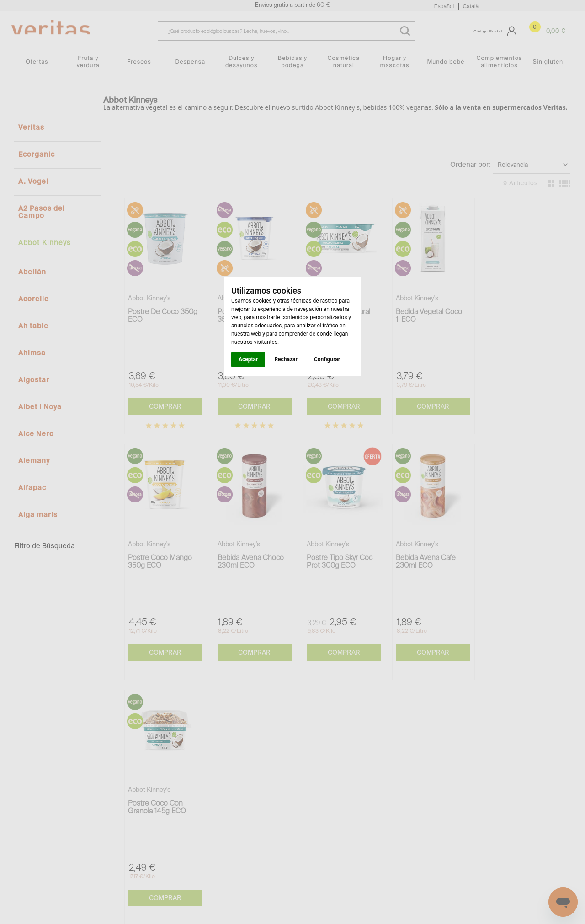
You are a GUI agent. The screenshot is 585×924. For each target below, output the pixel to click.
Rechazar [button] (286, 359)
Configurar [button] (327, 359)
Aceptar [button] (248, 359)
